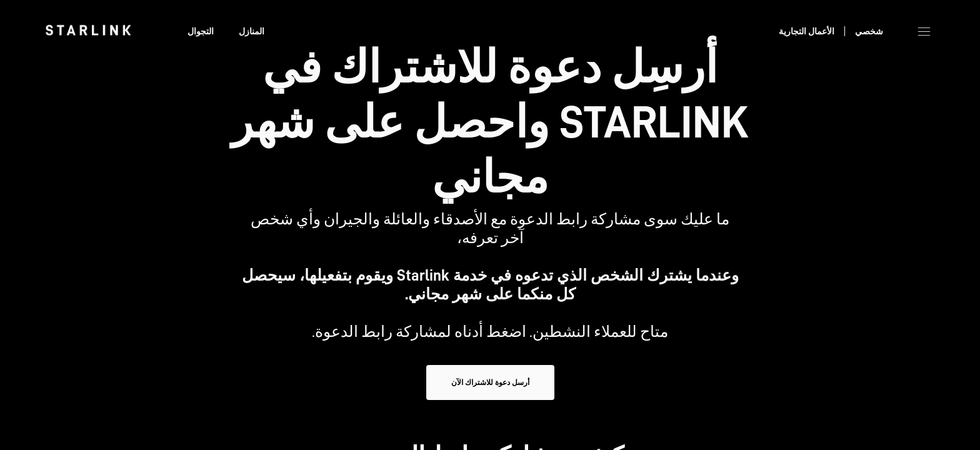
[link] (88, 30)
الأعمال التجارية (807, 31)
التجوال (201, 31)
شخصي (869, 31)
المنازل (252, 31)
